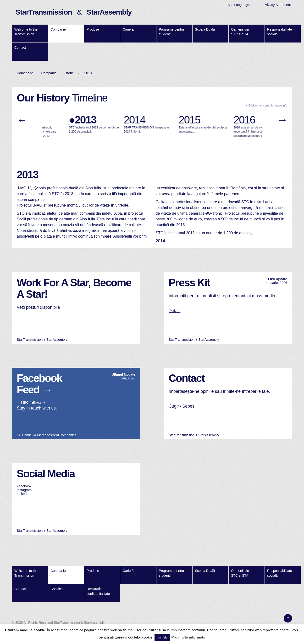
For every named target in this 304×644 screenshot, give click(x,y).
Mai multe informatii (188, 637)
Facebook (24, 486)
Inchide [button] (162, 637)
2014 (160, 241)
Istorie (69, 73)
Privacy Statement (277, 5)
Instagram (24, 490)
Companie (49, 73)
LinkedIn (23, 494)
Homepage (25, 73)
